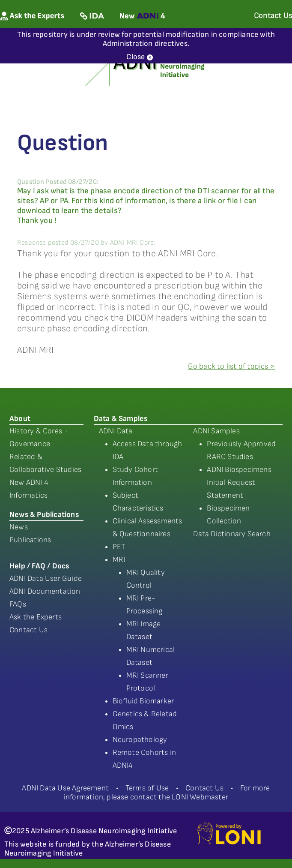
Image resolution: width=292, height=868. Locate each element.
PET (119, 547)
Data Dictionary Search (232, 534)
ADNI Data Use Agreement (65, 788)
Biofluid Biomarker (143, 701)
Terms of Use (147, 788)
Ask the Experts (36, 617)
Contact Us (28, 630)
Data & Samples (121, 419)
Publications (30, 540)
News (19, 527)
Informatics (28, 495)
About (20, 419)
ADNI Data (116, 431)
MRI (119, 560)
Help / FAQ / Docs (39, 566)
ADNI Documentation (45, 591)
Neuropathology (140, 740)
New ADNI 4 (29, 482)
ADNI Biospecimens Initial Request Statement (239, 482)
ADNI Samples (216, 431)
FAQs (18, 604)
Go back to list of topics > (231, 366)
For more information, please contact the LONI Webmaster (167, 793)
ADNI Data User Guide (46, 578)
